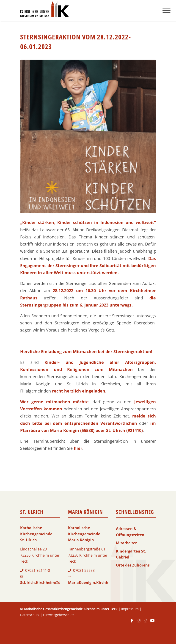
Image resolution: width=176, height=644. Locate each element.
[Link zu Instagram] (139, 623)
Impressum (130, 609)
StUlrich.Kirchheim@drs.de (45, 583)
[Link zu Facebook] (132, 623)
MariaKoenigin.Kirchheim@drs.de (99, 583)
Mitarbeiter (126, 543)
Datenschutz (30, 615)
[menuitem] (166, 10)
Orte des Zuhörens (133, 565)
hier (78, 448)
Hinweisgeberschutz (59, 615)
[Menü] (166, 10)
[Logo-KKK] (44, 10)
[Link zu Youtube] (152, 623)
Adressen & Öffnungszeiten (130, 532)
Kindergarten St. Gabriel (131, 554)
